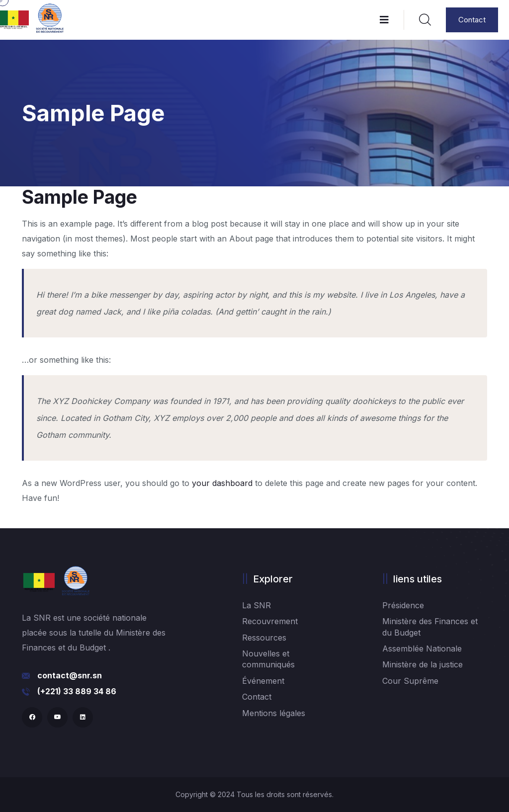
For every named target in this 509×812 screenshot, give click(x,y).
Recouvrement (270, 621)
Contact (472, 20)
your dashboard (222, 483)
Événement (263, 681)
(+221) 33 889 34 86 (77, 691)
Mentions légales (274, 713)
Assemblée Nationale (422, 649)
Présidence (403, 605)
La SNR (256, 605)
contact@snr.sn (70, 675)
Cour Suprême (410, 681)
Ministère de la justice (423, 664)
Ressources (264, 638)
